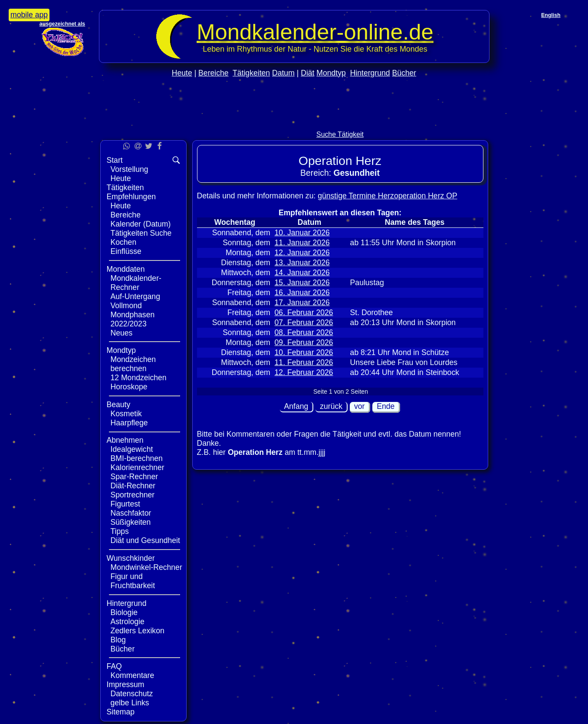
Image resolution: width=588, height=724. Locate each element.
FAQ (114, 666)
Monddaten (126, 269)
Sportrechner (133, 495)
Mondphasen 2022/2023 (133, 319)
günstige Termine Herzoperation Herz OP (387, 196)
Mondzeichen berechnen (133, 364)
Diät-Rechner (133, 486)
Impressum (126, 685)
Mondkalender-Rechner (136, 283)
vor (359, 406)
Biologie (124, 612)
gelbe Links (130, 703)
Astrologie (128, 622)
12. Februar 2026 (304, 372)
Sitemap (121, 712)
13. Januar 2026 (302, 263)
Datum (283, 73)
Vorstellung (130, 169)
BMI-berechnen (137, 458)
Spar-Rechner (135, 477)
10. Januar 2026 (302, 233)
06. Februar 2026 (304, 313)
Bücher (404, 73)
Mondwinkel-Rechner (146, 567)
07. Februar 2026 (304, 323)
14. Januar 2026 (302, 273)
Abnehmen (125, 440)
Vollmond (126, 306)
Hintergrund (370, 73)
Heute (182, 73)
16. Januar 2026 (302, 293)
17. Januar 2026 (302, 303)
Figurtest (125, 504)
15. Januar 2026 (302, 283)
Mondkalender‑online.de (315, 32)
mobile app (29, 15)
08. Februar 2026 (304, 332)
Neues (122, 333)
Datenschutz (132, 694)
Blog (118, 640)
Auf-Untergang (135, 296)
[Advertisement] (294, 122)
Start (115, 160)
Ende (386, 406)
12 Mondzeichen (139, 378)
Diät (307, 73)
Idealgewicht (132, 449)
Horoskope (129, 387)
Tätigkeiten (251, 73)
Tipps (120, 531)
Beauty (119, 405)
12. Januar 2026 (302, 253)
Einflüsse (126, 251)
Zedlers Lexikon (138, 631)
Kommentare (133, 675)
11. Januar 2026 (302, 243)
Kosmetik (126, 414)
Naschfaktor (131, 513)
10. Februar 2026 (304, 352)
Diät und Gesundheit (145, 540)
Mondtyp (331, 73)
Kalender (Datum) (141, 224)
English (551, 15)
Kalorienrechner (138, 467)
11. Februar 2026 (304, 362)
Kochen (124, 242)
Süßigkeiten (131, 522)
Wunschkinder (131, 558)
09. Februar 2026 (304, 342)
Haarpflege (129, 423)
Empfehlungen (131, 197)
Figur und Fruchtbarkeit (133, 581)
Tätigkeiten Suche (141, 233)
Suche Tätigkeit (340, 134)
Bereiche (213, 73)
